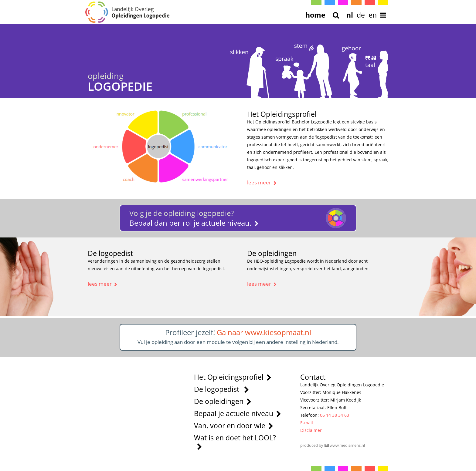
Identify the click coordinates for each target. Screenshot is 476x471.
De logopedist (221, 389)
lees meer (262, 182)
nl (350, 15)
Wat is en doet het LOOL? (235, 442)
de (361, 15)
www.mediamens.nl (347, 445)
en (373, 15)
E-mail (307, 423)
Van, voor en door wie (234, 426)
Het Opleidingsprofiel (233, 377)
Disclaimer (311, 430)
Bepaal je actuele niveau (238, 413)
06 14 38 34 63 (335, 415)
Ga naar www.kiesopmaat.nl (264, 332)
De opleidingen (223, 401)
